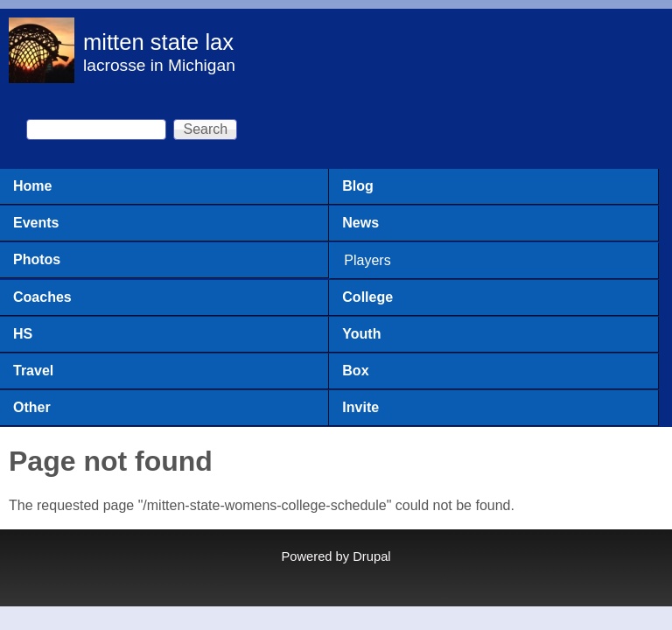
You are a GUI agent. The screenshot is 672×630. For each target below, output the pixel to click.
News (360, 223)
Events (36, 223)
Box (355, 371)
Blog (358, 186)
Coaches (42, 297)
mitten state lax (158, 42)
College (367, 297)
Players (367, 260)
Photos (37, 259)
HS (23, 334)
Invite (360, 407)
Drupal (371, 556)
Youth (361, 334)
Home (32, 186)
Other (32, 407)
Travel (33, 371)
